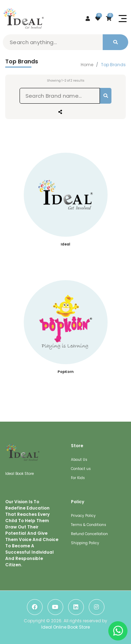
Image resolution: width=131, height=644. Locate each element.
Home (87, 65)
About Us (79, 460)
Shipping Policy (85, 543)
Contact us (81, 469)
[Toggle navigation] (123, 19)
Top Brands (113, 65)
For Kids (78, 478)
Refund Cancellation (89, 534)
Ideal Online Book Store (65, 627)
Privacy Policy (83, 516)
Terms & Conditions (89, 525)
